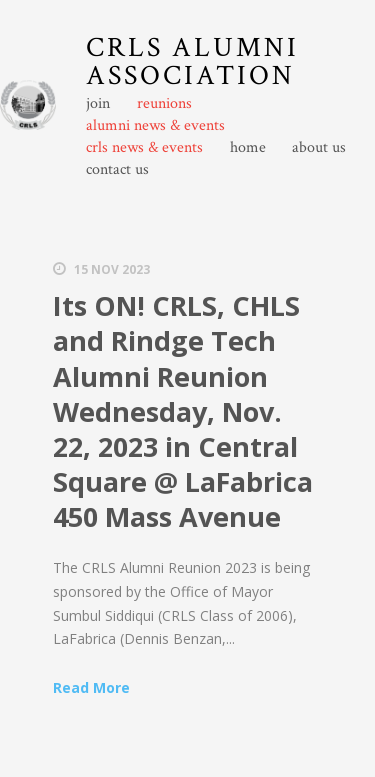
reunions (164, 104)
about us (319, 148)
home (248, 148)
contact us (117, 170)
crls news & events (144, 148)
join (98, 104)
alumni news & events (155, 126)
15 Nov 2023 (112, 269)
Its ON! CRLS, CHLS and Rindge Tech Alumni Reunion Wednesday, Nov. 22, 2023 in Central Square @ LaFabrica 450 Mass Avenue (183, 411)
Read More (91, 687)
